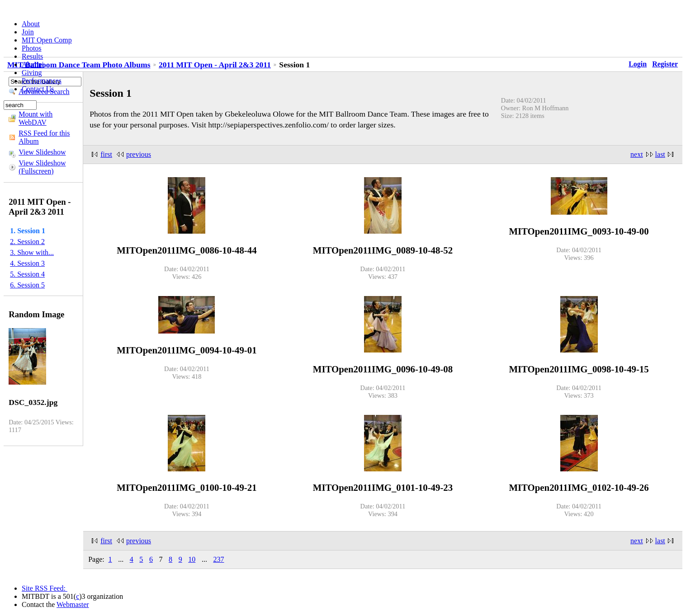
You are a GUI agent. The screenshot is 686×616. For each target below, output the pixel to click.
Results (32, 56)
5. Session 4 (27, 274)
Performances (42, 81)
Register (665, 64)
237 (218, 559)
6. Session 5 (27, 285)
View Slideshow (42, 152)
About (31, 24)
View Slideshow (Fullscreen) (42, 167)
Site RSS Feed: (45, 588)
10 (192, 559)
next (637, 154)
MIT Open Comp (47, 40)
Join (28, 32)
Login (638, 64)
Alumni (33, 64)
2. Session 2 (27, 242)
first (106, 154)
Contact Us (38, 89)
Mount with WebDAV (35, 118)
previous (139, 154)
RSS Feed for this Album (44, 137)
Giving (32, 73)
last (660, 154)
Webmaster (73, 604)
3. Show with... (32, 252)
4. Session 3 (27, 263)
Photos (32, 48)
